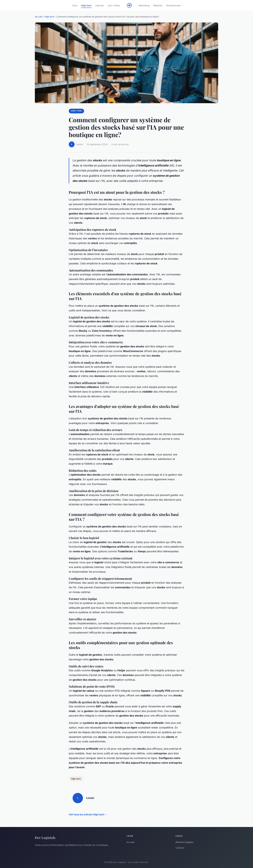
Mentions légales (184, 842)
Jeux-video (114, 5)
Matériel (158, 5)
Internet (99, 5)
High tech (86, 5)
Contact (180, 848)
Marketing (144, 5)
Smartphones (173, 5)
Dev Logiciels (45, 837)
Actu (75, 5)
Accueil (39, 17)
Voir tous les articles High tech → (88, 814)
